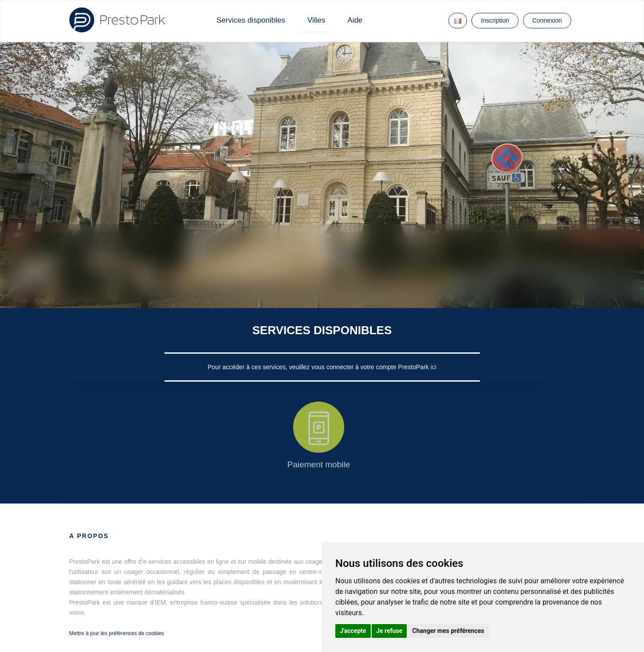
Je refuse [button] (389, 631)
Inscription (495, 20)
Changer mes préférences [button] (448, 631)
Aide (355, 20)
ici (434, 367)
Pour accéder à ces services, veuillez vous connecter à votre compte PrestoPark (319, 367)
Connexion (547, 20)
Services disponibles (251, 20)
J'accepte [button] (353, 631)
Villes (316, 20)
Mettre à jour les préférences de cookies (116, 633)
